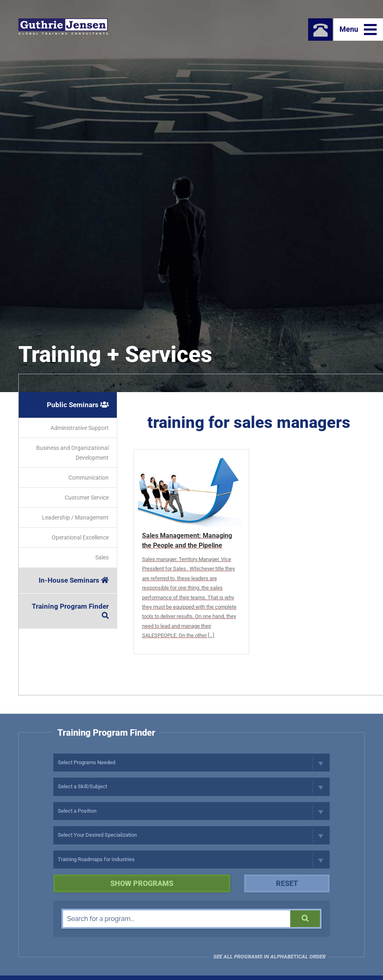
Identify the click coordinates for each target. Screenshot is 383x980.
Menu (358, 30)
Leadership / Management (75, 517)
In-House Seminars (74, 580)
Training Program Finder (70, 611)
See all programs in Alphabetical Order (269, 957)
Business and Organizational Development (72, 453)
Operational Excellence (80, 537)
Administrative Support (80, 428)
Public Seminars (78, 405)
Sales (102, 557)
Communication (89, 478)
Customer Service (87, 498)
